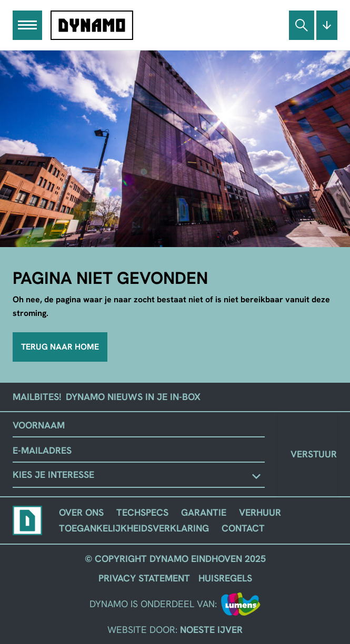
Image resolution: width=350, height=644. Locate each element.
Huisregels (225, 578)
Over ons (81, 512)
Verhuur (260, 512)
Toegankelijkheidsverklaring (134, 528)
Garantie (204, 512)
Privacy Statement (144, 578)
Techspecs (142, 512)
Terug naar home (60, 347)
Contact (243, 528)
